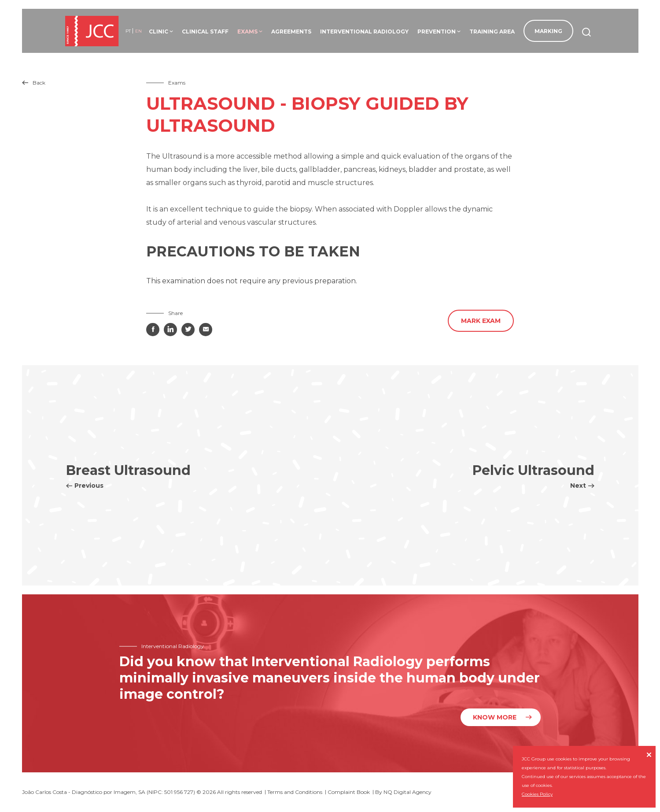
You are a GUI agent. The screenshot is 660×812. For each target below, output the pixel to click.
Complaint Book (349, 792)
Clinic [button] (161, 32)
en (138, 31)
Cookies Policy (537, 794)
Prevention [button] (439, 32)
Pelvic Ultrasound (533, 476)
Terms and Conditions (295, 792)
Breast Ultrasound (128, 476)
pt (128, 31)
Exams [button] (250, 32)
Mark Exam (481, 321)
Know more (495, 717)
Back (34, 83)
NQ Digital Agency (407, 792)
